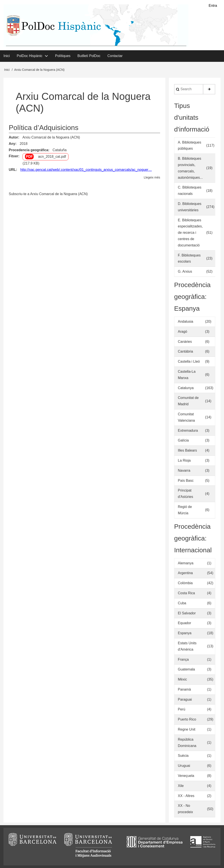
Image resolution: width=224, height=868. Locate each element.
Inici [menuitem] (7, 56)
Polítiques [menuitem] (63, 56)
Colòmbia (185, 583)
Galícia (183, 441)
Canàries (185, 342)
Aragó (183, 332)
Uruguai (184, 766)
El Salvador (187, 613)
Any (12, 144)
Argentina (185, 573)
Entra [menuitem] (213, 6)
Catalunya (186, 388)
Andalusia (185, 321)
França (183, 659)
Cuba (182, 603)
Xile (181, 786)
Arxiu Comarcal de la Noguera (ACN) (51, 137)
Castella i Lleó (189, 361)
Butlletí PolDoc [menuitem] (89, 56)
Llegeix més (152, 178)
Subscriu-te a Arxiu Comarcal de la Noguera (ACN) (48, 194)
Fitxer (14, 156)
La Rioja (184, 460)
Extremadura (188, 431)
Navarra (184, 470)
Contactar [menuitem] (115, 56)
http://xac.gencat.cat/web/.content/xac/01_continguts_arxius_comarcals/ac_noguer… (86, 170)
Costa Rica (186, 593)
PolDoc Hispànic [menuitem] (29, 56)
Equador (185, 623)
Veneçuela (186, 776)
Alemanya (186, 563)
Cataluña (59, 150)
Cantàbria (185, 352)
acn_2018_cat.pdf (52, 157)
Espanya (185, 633)
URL (12, 170)
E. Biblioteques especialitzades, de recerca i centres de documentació (190, 233)
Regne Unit (187, 729)
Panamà (184, 689)
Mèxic (182, 679)
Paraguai (185, 699)
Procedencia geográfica (29, 150)
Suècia (183, 756)
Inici (7, 70)
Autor (13, 137)
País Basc (186, 481)
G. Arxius (185, 271)
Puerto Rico (187, 720)
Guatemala (186, 670)
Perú (182, 709)
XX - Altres (186, 796)
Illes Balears (187, 450)
